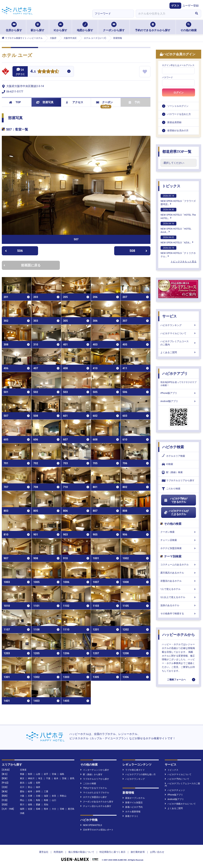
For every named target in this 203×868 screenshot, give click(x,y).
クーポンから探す (114, 27)
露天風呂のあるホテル (179, 573)
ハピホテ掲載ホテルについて (180, 804)
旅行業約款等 (138, 852)
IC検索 (167, 464)
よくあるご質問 (179, 352)
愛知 (22, 791)
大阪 (22, 796)
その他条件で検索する (179, 614)
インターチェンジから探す (95, 770)
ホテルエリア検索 (173, 456)
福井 (38, 787)
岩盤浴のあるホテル (179, 581)
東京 (22, 778)
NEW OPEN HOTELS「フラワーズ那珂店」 (178, 200)
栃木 (56, 778)
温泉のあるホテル (179, 605)
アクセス (75, 102)
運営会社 (44, 852)
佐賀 (30, 809)
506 (14, 251)
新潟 (22, 783)
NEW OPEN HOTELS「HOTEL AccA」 (176, 228)
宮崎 (62, 809)
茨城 (64, 778)
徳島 (30, 805)
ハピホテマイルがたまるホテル (176, 513)
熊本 (46, 809)
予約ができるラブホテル (94, 788)
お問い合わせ (157, 852)
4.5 (33, 72)
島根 (46, 800)
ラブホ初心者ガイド (134, 770)
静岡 (38, 791)
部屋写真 (45, 102)
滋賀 (46, 796)
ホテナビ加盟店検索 (179, 548)
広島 (30, 800)
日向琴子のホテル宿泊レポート (97, 830)
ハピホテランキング (179, 325)
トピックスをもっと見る (184, 262)
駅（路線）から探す (91, 774)
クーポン (104, 102)
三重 (46, 791)
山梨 (30, 783)
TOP (15, 102)
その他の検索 (188, 27)
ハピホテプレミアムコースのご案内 (179, 343)
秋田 (30, 774)
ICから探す (60, 27)
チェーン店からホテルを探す (96, 806)
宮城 (54, 774)
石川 (22, 787)
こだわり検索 (171, 489)
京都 (38, 796)
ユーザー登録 (190, 6)
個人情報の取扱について (81, 852)
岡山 (22, 800)
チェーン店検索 (179, 540)
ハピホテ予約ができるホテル (176, 500)
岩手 (46, 774)
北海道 (23, 770)
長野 (38, 783)
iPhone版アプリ (179, 393)
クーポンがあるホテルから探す (97, 802)
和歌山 (63, 796)
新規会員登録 (174, 122)
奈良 (54, 796)
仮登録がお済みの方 (178, 130)
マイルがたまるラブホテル (95, 793)
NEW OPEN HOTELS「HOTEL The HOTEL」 (178, 214)
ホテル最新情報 (131, 812)
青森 (22, 774)
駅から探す (38, 27)
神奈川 (31, 778)
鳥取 (38, 800)
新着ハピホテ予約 (133, 807)
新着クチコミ (130, 816)
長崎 (38, 809)
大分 (54, 809)
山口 (54, 800)
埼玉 (40, 778)
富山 (30, 787)
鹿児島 (71, 809)
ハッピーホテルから (179, 635)
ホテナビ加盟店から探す (94, 797)
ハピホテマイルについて (179, 333)
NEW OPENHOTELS (91, 825)
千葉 (48, 778)
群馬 (72, 778)
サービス (169, 316)
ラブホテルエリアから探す (178, 481)
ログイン (179, 92)
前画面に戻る (22, 265)
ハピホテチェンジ (175, 790)
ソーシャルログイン (178, 106)
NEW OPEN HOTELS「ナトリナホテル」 (178, 252)
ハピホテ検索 (173, 447)
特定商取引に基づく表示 (112, 852)
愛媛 (38, 805)
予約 (134, 102)
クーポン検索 (179, 532)
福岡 (22, 809)
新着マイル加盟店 (133, 803)
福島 (62, 774)
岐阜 (30, 791)
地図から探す (85, 27)
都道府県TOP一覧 (177, 152)
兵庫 (30, 796)
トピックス (171, 186)
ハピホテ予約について (177, 779)
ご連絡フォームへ (176, 680)
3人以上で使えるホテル (179, 597)
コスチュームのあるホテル (179, 565)
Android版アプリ (179, 401)
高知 (46, 805)
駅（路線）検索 (172, 472)
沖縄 (22, 813)
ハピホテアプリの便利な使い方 (139, 774)
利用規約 (58, 852)
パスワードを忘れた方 (179, 114)
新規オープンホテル (134, 798)
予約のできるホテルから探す (153, 27)
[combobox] (164, 14)
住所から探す (14, 27)
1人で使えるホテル (179, 589)
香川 (22, 805)
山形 (38, 774)
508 (138, 251)
